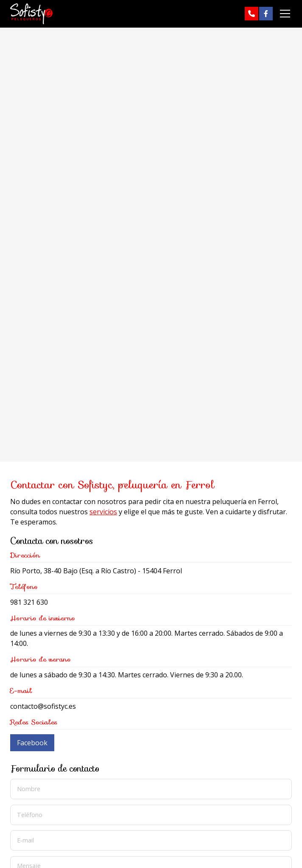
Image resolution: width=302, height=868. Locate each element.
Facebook (32, 743)
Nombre (29, 789)
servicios (103, 512)
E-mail (25, 840)
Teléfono (30, 814)
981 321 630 (29, 602)
